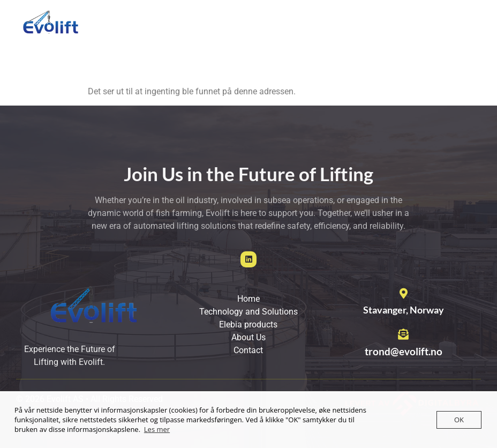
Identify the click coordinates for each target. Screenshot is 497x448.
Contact (180, 58)
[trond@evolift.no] (403, 334)
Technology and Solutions (258, 33)
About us (426, 33)
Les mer (157, 429)
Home (176, 33)
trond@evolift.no (404, 351)
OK (459, 420)
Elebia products (358, 33)
